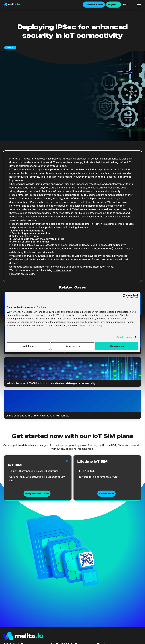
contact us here (62, 270)
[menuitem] (128, 5)
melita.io (93, 188)
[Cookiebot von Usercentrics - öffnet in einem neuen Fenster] (125, 296)
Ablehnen (28, 346)
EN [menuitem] (124, 5)
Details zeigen (124, 337)
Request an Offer (37, 494)
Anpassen (73, 346)
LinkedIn (29, 274)
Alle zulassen (117, 346)
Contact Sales (94, 5)
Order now (106, 494)
